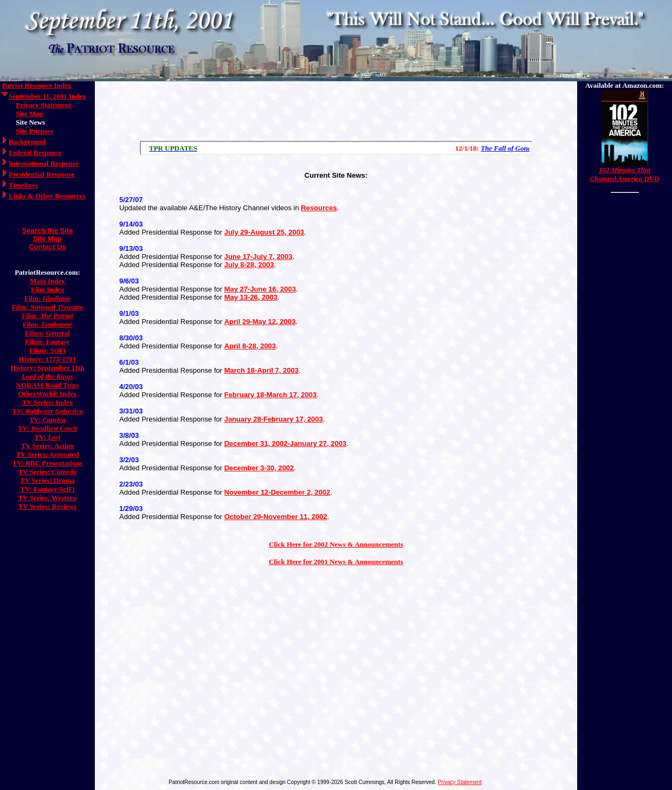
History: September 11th (47, 368)
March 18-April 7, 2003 (261, 370)
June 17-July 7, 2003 (259, 257)
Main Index (47, 281)
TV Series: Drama (47, 480)
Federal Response (35, 153)
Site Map (29, 114)
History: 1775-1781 (48, 359)
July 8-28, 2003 (249, 265)
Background (27, 142)
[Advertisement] (336, 108)
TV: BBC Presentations (47, 463)
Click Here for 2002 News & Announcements (336, 544)
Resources (319, 208)
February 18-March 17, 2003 (271, 395)
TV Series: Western (48, 498)
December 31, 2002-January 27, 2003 (286, 443)
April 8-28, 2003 (250, 346)
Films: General (47, 333)
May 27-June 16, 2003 (260, 289)
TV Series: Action (48, 446)
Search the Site (48, 231)
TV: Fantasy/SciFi (47, 489)
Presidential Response (41, 174)
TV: (47, 411)
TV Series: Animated (47, 454)
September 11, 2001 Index (47, 96)
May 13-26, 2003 (251, 297)
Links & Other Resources (47, 196)
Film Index (47, 290)
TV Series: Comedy (47, 472)
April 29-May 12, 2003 (260, 322)
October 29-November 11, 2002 (276, 517)
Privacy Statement (43, 105)
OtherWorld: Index (48, 394)
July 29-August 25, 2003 (264, 232)
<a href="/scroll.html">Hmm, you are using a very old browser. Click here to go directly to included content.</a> (336, 148)
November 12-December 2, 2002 (277, 492)
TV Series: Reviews (47, 506)
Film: (47, 298)
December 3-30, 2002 (259, 468)
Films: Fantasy (47, 342)
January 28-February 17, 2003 (274, 419)
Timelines (23, 185)
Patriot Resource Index (36, 85)
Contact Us (47, 247)
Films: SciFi (47, 350)
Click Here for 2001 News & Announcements (336, 562)
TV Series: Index (48, 402)
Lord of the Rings (47, 376)
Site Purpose (35, 131)
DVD (624, 174)
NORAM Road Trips (48, 385)
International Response (44, 163)
